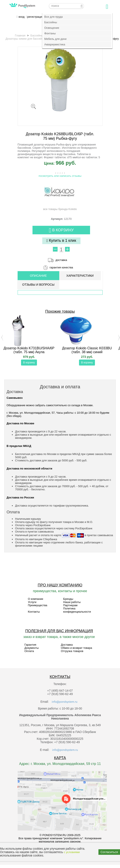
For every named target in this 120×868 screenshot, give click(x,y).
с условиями (72, 852)
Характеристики (80, 276)
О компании (35, 599)
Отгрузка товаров (72, 651)
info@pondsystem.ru (64, 702)
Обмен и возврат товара (76, 648)
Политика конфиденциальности (77, 610)
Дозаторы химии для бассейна (25, 39)
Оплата (29, 651)
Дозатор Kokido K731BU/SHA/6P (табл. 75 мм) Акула (29, 350)
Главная (20, 35)
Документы (32, 648)
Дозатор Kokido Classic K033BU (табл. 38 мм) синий (87, 350)
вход (22, 17)
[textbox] (66, 6)
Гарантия (30, 645)
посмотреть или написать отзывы (60, 176)
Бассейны (37, 35)
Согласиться (109, 852)
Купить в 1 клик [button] (61, 241)
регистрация (35, 17)
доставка (61, 260)
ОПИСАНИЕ (38, 276)
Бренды (68, 599)
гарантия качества (61, 267)
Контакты (34, 612)
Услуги (32, 602)
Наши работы (72, 602)
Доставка (67, 645)
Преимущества (37, 605)
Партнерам (70, 605)
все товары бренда (60, 196)
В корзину (61, 230)
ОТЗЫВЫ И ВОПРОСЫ (38, 285)
